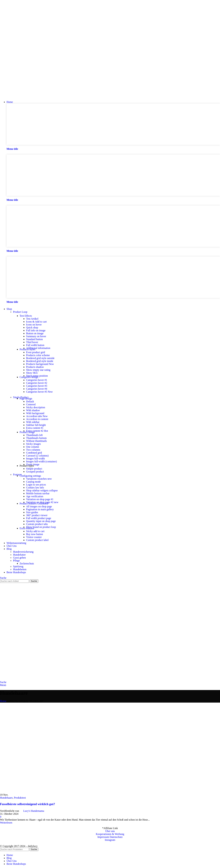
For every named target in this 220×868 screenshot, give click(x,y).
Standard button (34, 339)
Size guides (32, 512)
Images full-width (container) (41, 461)
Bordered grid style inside (40, 361)
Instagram (110, 840)
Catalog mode (33, 482)
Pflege (16, 561)
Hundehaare (6, 798)
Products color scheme (38, 355)
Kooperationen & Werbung (110, 834)
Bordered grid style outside (40, 358)
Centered (31, 404)
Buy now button (35, 534)
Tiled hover (32, 342)
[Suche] (3, 578)
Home (3, 701)
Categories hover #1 (37, 380)
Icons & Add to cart (36, 322)
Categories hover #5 (39, 392)
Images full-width (35, 459)
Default (30, 401)
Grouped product (35, 472)
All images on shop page (39, 506)
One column (33, 447)
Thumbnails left (34, 435)
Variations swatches (39, 479)
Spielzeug (18, 566)
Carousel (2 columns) (37, 456)
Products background (40, 364)
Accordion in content (37, 419)
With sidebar (33, 422)
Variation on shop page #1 (40, 499)
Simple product (34, 469)
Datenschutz (116, 837)
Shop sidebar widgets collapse (42, 490)
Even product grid (36, 352)
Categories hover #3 (37, 386)
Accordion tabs (37, 416)
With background (35, 413)
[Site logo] (17, 96)
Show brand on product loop (41, 527)
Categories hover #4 (37, 389)
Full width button (35, 345)
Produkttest (20, 798)
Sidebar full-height (36, 425)
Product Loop (20, 312)
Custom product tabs (37, 524)
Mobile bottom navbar (38, 493)
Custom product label (37, 540)
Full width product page (39, 518)
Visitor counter (34, 537)
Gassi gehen (19, 558)
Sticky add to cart (35, 531)
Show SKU (32, 373)
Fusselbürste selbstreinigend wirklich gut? (27, 804)
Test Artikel (32, 319)
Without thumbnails (36, 441)
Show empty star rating (38, 370)
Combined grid (34, 453)
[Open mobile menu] (3, 685)
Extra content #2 (37, 431)
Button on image (35, 333)
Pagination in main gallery (40, 509)
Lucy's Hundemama (34, 811)
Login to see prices (36, 485)
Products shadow (35, 367)
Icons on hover (34, 325)
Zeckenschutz (27, 563)
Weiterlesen (6, 823)
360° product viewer (37, 515)
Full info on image (36, 330)
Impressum (103, 837)
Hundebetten (20, 569)
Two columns (33, 450)
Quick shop (32, 327)
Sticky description (36, 407)
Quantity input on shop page (41, 521)
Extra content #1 (35, 428)
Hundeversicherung (23, 552)
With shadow (33, 410)
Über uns (110, 831)
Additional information (38, 348)
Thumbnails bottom (36, 438)
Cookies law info (35, 488)
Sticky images (33, 444)
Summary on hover (36, 336)
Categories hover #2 (37, 383)
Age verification (35, 496)
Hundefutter (19, 555)
